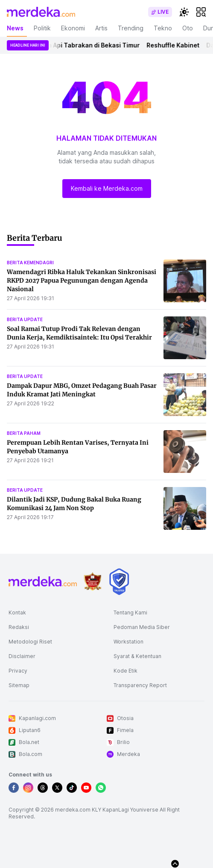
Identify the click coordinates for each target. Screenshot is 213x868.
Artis (101, 28)
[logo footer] (43, 582)
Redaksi (19, 627)
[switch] (160, 12)
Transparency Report (140, 685)
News (15, 28)
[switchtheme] (184, 12)
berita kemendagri (30, 263)
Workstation (128, 642)
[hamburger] (201, 12)
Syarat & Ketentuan (137, 656)
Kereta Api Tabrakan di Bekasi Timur (90, 45)
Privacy (18, 671)
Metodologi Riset (30, 642)
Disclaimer (22, 656)
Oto (188, 28)
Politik (42, 28)
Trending (131, 28)
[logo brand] (93, 582)
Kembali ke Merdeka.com (107, 188)
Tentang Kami (130, 613)
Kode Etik (125, 671)
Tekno (163, 28)
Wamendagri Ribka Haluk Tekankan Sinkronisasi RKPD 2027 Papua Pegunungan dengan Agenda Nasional (82, 280)
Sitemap (19, 685)
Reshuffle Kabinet (177, 45)
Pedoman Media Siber (142, 627)
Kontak (17, 613)
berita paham (24, 433)
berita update (25, 319)
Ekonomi (73, 28)
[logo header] (41, 12)
